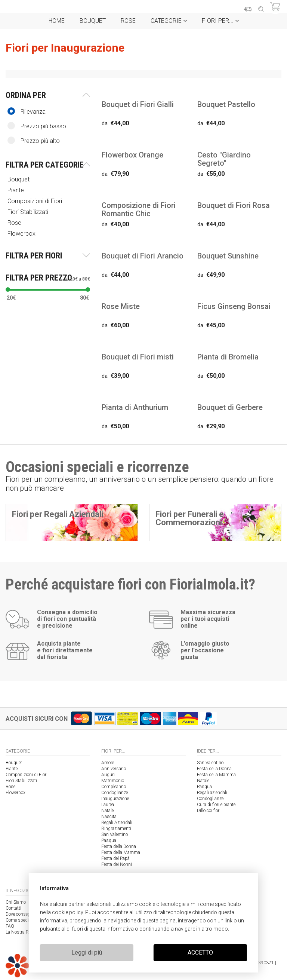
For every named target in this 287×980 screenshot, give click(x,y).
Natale (107, 811)
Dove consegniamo (24, 914)
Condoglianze (115, 793)
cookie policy (67, 912)
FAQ (10, 926)
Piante (16, 190)
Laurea (108, 805)
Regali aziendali (212, 793)
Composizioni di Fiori (36, 201)
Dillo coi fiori (209, 811)
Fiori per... (220, 21)
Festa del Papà (115, 858)
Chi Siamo (16, 902)
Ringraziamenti (116, 829)
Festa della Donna (119, 846)
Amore (108, 763)
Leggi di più (87, 953)
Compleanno (114, 787)
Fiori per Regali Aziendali (58, 514)
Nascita (109, 817)
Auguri (108, 775)
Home (57, 21)
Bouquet (93, 21)
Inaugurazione (115, 799)
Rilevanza (27, 111)
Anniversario (114, 769)
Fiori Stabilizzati (29, 212)
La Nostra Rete (20, 932)
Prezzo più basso (37, 126)
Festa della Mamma (121, 852)
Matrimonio (113, 781)
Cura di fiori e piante (216, 805)
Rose (128, 21)
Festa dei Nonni (117, 864)
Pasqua (109, 840)
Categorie (169, 21)
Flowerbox (22, 234)
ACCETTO (200, 953)
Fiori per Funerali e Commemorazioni (190, 518)
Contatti (13, 908)
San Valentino (115, 834)
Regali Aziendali (117, 823)
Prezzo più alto (34, 140)
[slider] (8, 290)
